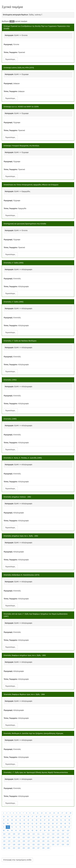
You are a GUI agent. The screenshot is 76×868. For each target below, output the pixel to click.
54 (4, 824)
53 (69, 820)
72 (8, 827)
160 (4, 848)
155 (48, 845)
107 (19, 834)
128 (53, 838)
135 (19, 841)
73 (12, 827)
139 (38, 841)
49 (53, 820)
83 (53, 827)
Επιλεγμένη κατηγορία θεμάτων (15, 15)
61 (32, 824)
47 (45, 820)
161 (9, 848)
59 (24, 824)
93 (24, 831)
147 (9, 845)
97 (41, 831)
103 (68, 831)
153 (38, 845)
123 (29, 838)
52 (65, 820)
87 (69, 827)
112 (43, 834)
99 (49, 831)
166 (33, 848)
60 (28, 824)
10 (34, 813)
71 (4, 827)
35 (65, 817)
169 (48, 848)
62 (37, 824)
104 (4, 834)
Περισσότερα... (11, 59)
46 (41, 820)
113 (48, 834)
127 (48, 838)
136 (24, 841)
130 (63, 838)
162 (14, 848)
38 (8, 820)
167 (38, 848)
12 (42, 813)
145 (68, 841)
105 (9, 834)
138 (33, 841)
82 (49, 827)
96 (37, 831)
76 (24, 827)
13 (46, 813)
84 (57, 827)
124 (33, 838)
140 (43, 841)
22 (12, 817)
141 (48, 841)
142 (53, 841)
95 (32, 831)
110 (33, 834)
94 (28, 831)
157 (58, 845)
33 (57, 817)
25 (24, 817)
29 (41, 817)
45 (37, 820)
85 (61, 827)
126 (43, 838)
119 (9, 838)
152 (33, 845)
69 (65, 824)
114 (53, 834)
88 (4, 831)
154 (43, 845)
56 (12, 824)
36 (69, 817)
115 (58, 834)
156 (53, 845)
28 (37, 817)
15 (54, 813)
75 (20, 827)
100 (53, 831)
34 (61, 817)
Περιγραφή (8, 44)
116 (63, 834)
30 (45, 817)
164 (24, 848)
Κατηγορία (9, 35)
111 (38, 834)
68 (61, 824)
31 (49, 817)
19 (70, 813)
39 (12, 820)
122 (24, 838)
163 (19, 848)
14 (50, 813)
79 (37, 827)
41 (20, 820)
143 (58, 841)
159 (68, 845)
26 (28, 817)
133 (9, 841)
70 (69, 824)
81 (45, 827)
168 (43, 848)
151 (29, 845)
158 (63, 845)
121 (19, 838)
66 (53, 824)
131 (68, 838)
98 (45, 831)
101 (58, 831)
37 (4, 820)
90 (12, 831)
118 (4, 838)
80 (41, 827)
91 (16, 831)
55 (8, 824)
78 (32, 827)
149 (19, 845)
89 (8, 831)
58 (20, 824)
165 (29, 848)
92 (20, 831)
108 (24, 834)
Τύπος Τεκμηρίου (10, 52)
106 (14, 834)
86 (65, 827)
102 (63, 831)
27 (32, 817)
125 (38, 838)
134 (14, 841)
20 (4, 817)
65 (49, 824)
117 (68, 834)
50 (57, 820)
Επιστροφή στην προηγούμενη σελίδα (17, 860)
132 (4, 841)
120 (14, 838)
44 (32, 820)
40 (16, 820)
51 (61, 820)
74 (16, 827)
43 (28, 820)
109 (29, 834)
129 (58, 838)
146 (4, 845)
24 (20, 817)
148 (14, 845)
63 (41, 824)
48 (49, 820)
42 (24, 820)
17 (62, 813)
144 (63, 841)
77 (28, 827)
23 (16, 817)
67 (57, 824)
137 (29, 841)
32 (53, 817)
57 (16, 824)
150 (24, 845)
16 (58, 813)
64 (45, 824)
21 (8, 817)
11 (38, 813)
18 (66, 813)
